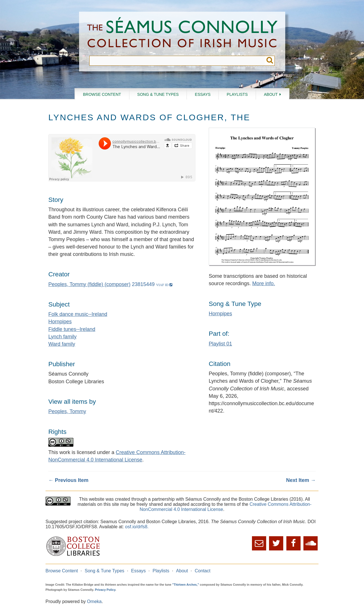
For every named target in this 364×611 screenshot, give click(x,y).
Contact (203, 571)
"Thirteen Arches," (186, 585)
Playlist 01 (220, 344)
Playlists (237, 94)
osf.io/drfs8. (137, 527)
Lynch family (62, 337)
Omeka (94, 601)
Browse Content (102, 94)
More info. (264, 283)
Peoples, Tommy (67, 411)
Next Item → (301, 480)
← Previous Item (68, 480)
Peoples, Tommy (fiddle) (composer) (89, 284)
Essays (203, 94)
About (271, 94)
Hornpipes (60, 322)
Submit (270, 61)
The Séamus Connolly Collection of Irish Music (182, 34)
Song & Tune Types (158, 94)
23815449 (143, 284)
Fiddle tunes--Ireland (72, 329)
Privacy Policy (105, 590)
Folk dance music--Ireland (78, 314)
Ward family (62, 344)
